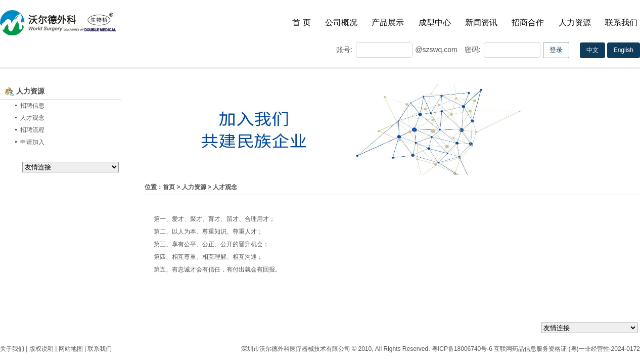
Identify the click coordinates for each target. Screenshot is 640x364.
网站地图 (71, 349)
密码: (472, 50)
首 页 (301, 22)
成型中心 (435, 22)
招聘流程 (32, 130)
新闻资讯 (481, 22)
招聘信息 (32, 106)
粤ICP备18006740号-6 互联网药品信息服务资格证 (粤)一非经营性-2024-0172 (536, 349)
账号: (344, 50)
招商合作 (528, 22)
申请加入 (32, 142)
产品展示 (388, 22)
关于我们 (12, 349)
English (624, 50)
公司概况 (341, 22)
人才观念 (32, 118)
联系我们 (621, 22)
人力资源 (575, 22)
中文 (592, 50)
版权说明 (41, 349)
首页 (169, 187)
